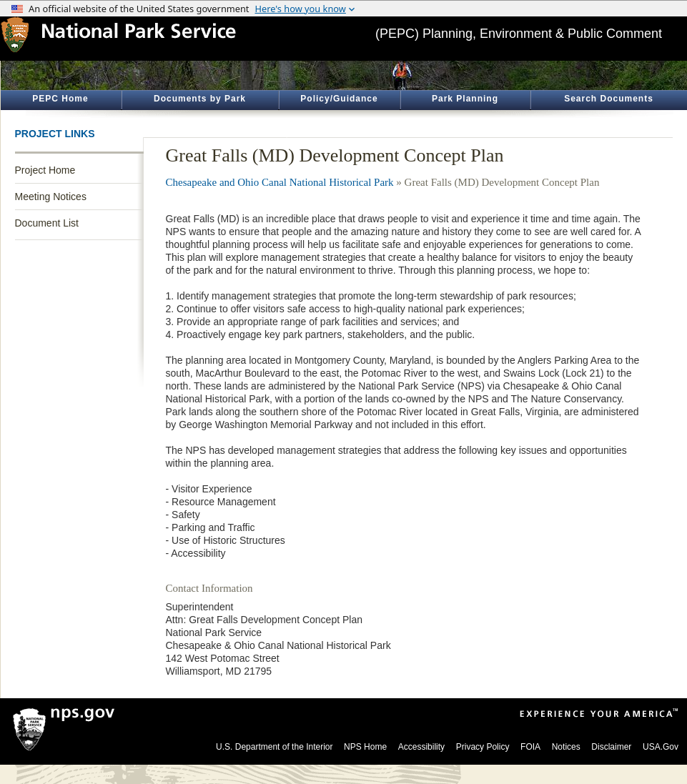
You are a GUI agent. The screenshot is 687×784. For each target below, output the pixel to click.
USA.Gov (661, 747)
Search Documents (609, 99)
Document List (47, 223)
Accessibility (421, 747)
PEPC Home (60, 99)
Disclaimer (611, 747)
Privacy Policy (483, 747)
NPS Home (365, 747)
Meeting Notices (51, 197)
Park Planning (465, 99)
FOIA (530, 747)
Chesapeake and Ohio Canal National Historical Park (280, 182)
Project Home (45, 170)
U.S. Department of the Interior (274, 747)
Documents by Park (200, 99)
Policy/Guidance (339, 99)
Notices (566, 747)
